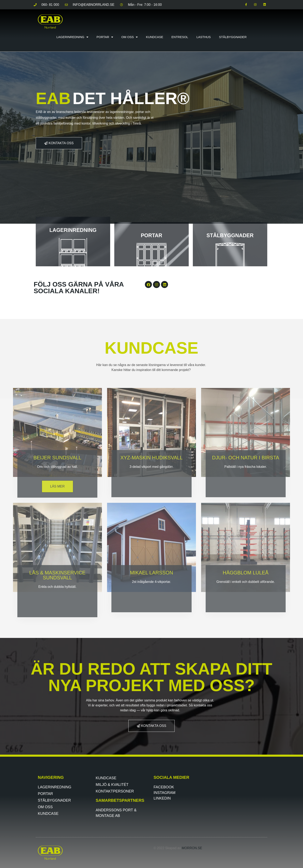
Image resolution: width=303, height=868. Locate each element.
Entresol (180, 37)
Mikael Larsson (152, 573)
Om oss (129, 37)
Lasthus (203, 37)
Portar (105, 37)
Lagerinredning (72, 37)
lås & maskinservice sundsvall (57, 575)
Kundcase (154, 37)
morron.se (192, 848)
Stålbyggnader (233, 37)
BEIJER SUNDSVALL (57, 458)
